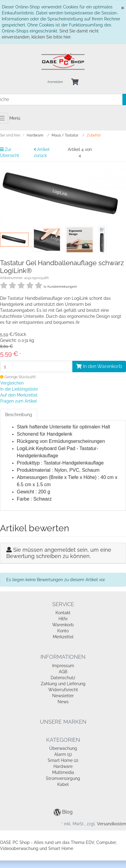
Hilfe (63, 619)
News (63, 702)
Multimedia (63, 772)
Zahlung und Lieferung (63, 684)
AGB (63, 672)
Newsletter (63, 696)
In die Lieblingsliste (19, 389)
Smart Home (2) (63, 760)
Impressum (63, 666)
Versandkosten (111, 824)
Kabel (63, 784)
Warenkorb (63, 625)
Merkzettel (63, 637)
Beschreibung (19, 415)
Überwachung (63, 748)
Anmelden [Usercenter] (55, 82)
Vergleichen (12, 383)
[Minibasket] (75, 82)
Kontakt (63, 613)
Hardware (63, 766)
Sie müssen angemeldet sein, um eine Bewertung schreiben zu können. (59, 553)
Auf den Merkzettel (19, 395)
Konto (63, 631)
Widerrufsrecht (63, 690)
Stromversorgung (63, 778)
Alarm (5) (63, 754)
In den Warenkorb (99, 366)
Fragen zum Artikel (19, 401)
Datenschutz (63, 678)
